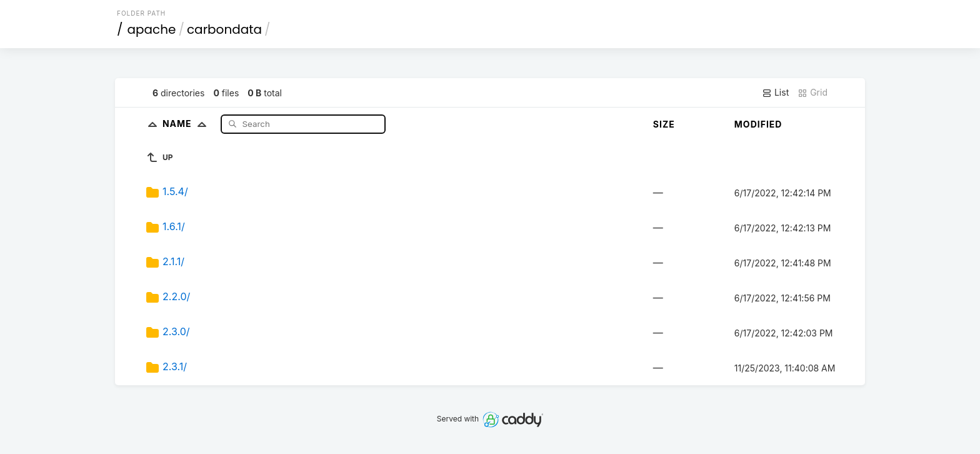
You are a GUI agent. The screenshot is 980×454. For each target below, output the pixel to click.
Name (187, 124)
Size (664, 124)
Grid (812, 93)
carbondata (224, 29)
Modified (758, 124)
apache (152, 29)
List (775, 93)
